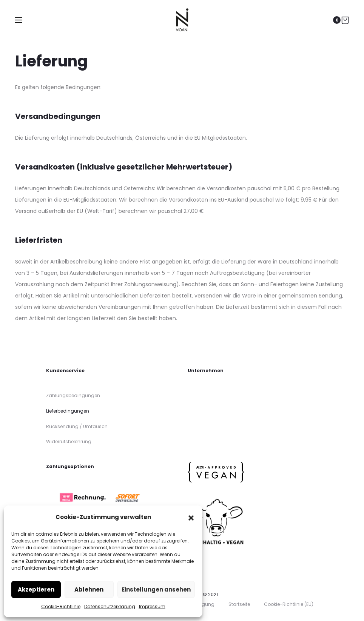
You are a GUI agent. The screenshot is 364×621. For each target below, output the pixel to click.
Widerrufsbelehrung (69, 441)
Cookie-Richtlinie (61, 606)
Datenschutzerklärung (110, 606)
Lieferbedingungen (68, 411)
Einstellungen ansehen (156, 589)
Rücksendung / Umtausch (77, 426)
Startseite (239, 604)
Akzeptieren (36, 589)
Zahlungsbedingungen (73, 395)
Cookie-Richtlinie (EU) (289, 604)
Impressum (152, 606)
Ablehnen (89, 589)
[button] (191, 517)
